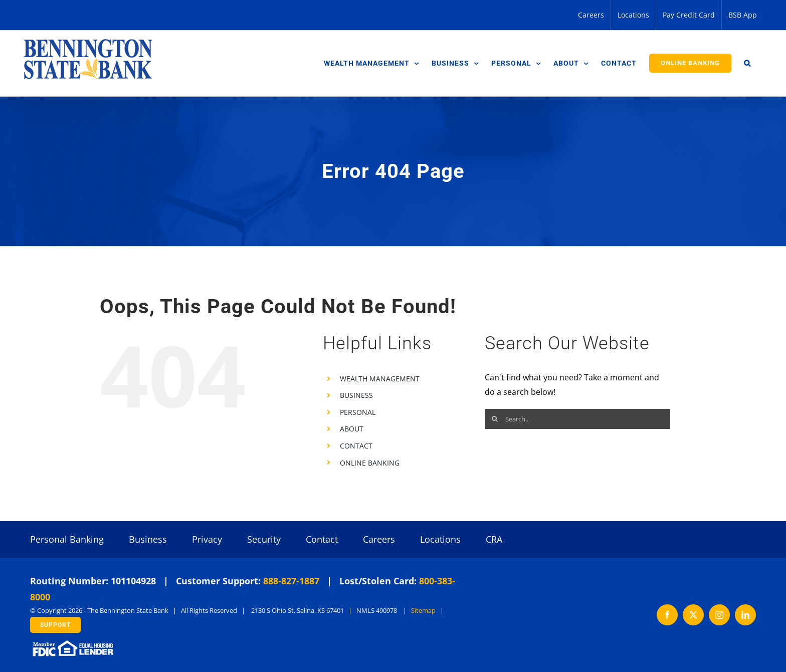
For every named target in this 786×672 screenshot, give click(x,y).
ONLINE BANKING (370, 463)
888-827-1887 (291, 581)
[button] (747, 63)
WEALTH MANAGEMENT (380, 379)
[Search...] (577, 419)
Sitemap (423, 610)
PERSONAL (358, 412)
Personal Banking (67, 539)
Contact (322, 539)
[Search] (495, 419)
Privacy (207, 539)
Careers (379, 539)
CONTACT (356, 446)
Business (148, 539)
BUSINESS (356, 395)
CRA (494, 539)
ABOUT (352, 429)
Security (264, 539)
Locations (440, 539)
